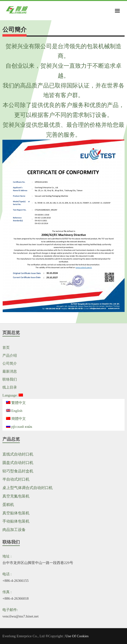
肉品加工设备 (14, 530)
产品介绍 (10, 356)
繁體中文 (16, 403)
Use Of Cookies (77, 636)
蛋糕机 (8, 505)
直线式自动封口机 (18, 454)
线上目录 (10, 387)
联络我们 (10, 379)
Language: (13, 395)
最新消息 (10, 371)
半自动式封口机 (16, 479)
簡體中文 (16, 419)
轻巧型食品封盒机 (18, 471)
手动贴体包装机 (16, 521)
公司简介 (10, 363)
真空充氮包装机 (16, 496)
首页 (6, 348)
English (14, 411)
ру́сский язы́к (19, 427)
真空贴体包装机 (16, 513)
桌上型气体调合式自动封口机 (28, 488)
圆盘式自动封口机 (18, 463)
